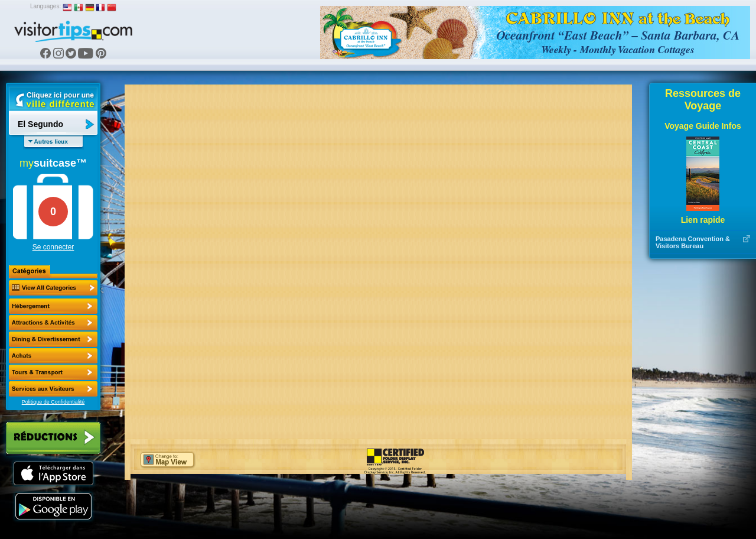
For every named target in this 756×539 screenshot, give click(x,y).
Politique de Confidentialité (53, 402)
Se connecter (53, 247)
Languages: (45, 6)
